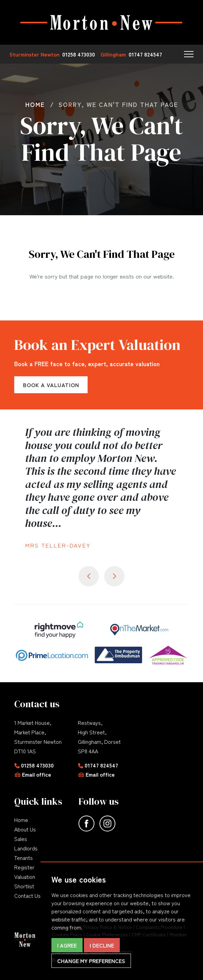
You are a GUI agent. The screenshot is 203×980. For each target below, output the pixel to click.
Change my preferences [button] (91, 961)
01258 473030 (37, 765)
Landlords (26, 848)
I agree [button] (67, 945)
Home (21, 820)
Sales (21, 839)
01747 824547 (101, 765)
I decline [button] (102, 945)
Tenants (24, 857)
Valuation (25, 876)
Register (24, 867)
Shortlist (24, 886)
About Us (25, 829)
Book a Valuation (51, 385)
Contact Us (27, 895)
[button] (189, 54)
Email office (37, 774)
